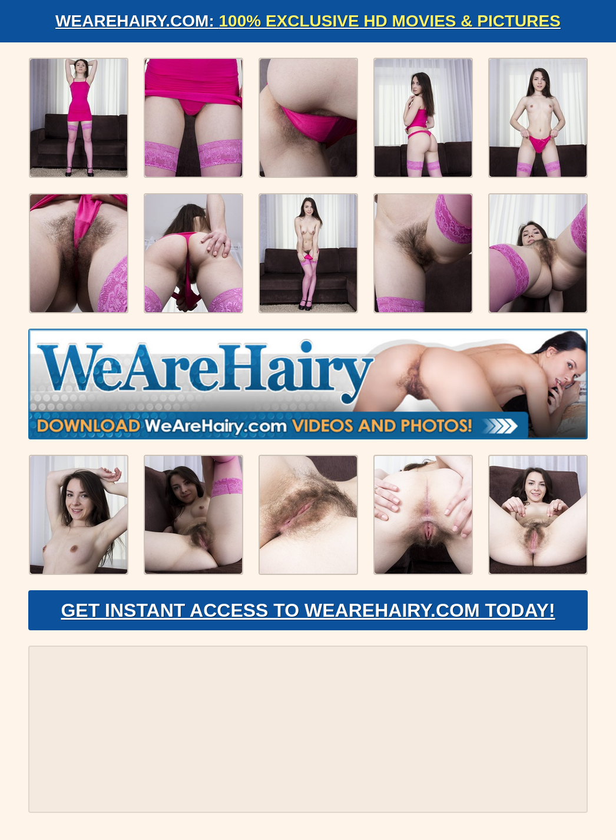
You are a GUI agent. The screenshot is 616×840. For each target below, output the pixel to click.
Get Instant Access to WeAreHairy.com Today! (308, 610)
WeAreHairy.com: (308, 21)
